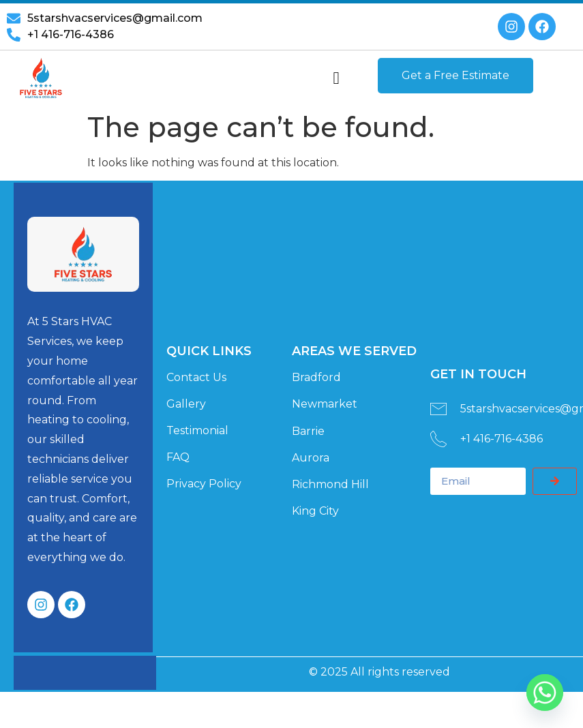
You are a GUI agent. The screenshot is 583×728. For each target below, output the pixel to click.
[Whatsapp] (545, 693)
